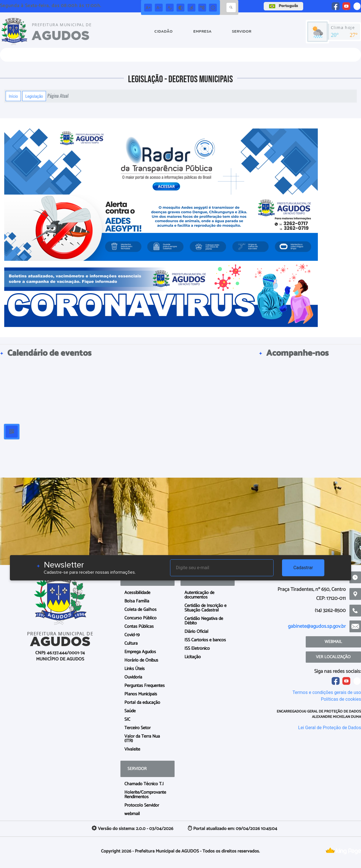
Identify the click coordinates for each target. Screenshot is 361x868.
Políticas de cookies (341, 699)
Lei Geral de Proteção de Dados (330, 728)
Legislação (34, 96)
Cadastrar (303, 568)
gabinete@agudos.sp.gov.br (317, 626)
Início (13, 96)
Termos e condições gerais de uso (327, 692)
